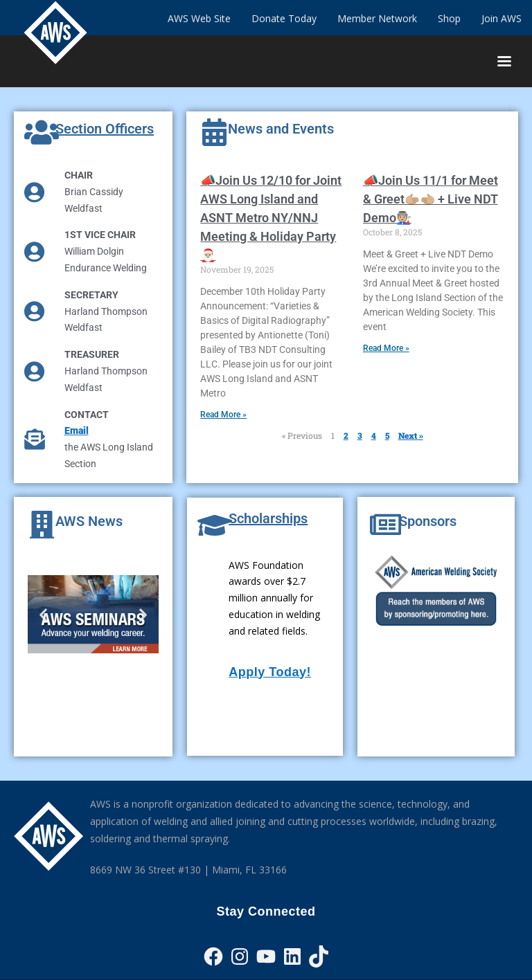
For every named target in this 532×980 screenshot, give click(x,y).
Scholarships (268, 518)
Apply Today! (270, 672)
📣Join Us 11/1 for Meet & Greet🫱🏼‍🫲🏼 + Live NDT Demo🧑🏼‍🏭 (431, 199)
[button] (43, 614)
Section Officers (105, 129)
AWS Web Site (199, 18)
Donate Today (284, 18)
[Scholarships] (215, 525)
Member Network (377, 18)
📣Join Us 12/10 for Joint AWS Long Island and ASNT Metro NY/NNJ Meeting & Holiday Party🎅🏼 (271, 218)
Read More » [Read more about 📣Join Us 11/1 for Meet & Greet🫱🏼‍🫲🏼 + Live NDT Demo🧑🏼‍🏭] (386, 348)
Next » (411, 435)
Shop (449, 18)
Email (77, 430)
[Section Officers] (42, 132)
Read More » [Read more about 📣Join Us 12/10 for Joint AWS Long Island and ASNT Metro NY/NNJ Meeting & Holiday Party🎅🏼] (223, 415)
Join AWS (502, 18)
